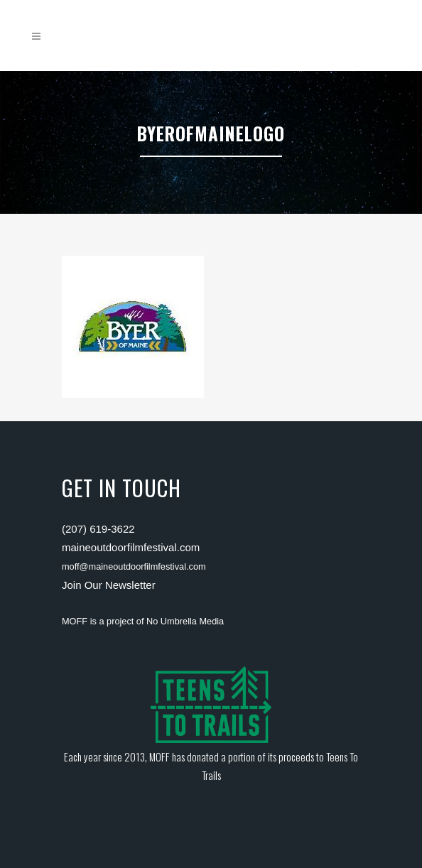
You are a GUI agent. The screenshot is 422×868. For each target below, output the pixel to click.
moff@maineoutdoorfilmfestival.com (134, 566)
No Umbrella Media (185, 621)
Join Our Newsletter (109, 585)
